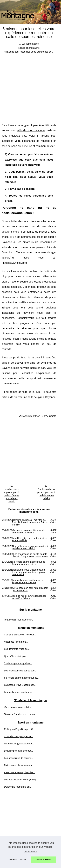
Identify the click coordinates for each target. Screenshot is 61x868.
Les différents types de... (17, 649)
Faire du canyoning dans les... (20, 772)
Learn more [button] (31, 851)
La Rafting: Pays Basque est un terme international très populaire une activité (29, 572)
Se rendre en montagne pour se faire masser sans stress (29, 563)
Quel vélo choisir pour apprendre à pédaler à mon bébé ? (46, 494)
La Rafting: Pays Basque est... (20, 685)
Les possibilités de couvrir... (18, 758)
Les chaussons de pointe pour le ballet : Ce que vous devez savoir (12, 495)
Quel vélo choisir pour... (16, 656)
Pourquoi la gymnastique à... (19, 744)
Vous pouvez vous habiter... (18, 707)
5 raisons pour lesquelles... (18, 663)
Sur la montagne (30, 44)
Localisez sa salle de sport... (19, 751)
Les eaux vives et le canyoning (20, 780)
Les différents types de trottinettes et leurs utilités (30, 539)
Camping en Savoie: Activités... (20, 635)
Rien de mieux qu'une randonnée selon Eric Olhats (29, 597)
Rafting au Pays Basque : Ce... (20, 729)
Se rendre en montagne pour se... (22, 678)
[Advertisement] (30, 86)
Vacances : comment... (16, 642)
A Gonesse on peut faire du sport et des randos (30, 589)
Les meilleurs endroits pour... (19, 692)
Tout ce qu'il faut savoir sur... (19, 620)
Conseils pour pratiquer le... (18, 736)
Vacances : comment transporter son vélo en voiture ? (29, 531)
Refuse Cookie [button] (18, 860)
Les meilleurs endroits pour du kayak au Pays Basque (28, 581)
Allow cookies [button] (43, 860)
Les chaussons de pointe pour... (21, 671)
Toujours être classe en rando (19, 714)
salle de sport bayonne (31, 130)
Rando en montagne (29, 48)
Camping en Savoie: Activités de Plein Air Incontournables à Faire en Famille (31, 522)
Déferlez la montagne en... (18, 787)
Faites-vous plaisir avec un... (19, 765)
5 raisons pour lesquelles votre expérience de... (29, 52)
